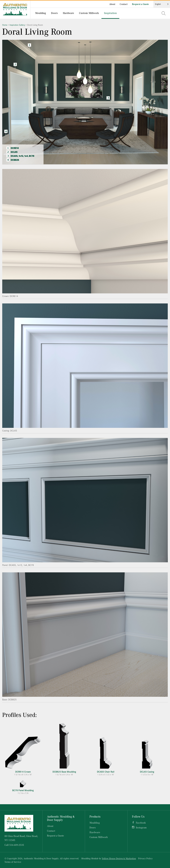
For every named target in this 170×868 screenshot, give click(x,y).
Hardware (95, 832)
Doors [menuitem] (54, 13)
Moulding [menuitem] (41, 13)
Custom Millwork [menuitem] (89, 13)
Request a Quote (140, 4)
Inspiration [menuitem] (110, 13)
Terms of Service (13, 862)
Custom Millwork (99, 837)
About (112, 4)
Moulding (95, 823)
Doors (93, 827)
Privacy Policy (145, 858)
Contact (124, 4)
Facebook (141, 823)
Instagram (141, 827)
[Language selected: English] (162, 4)
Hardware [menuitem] (68, 13)
